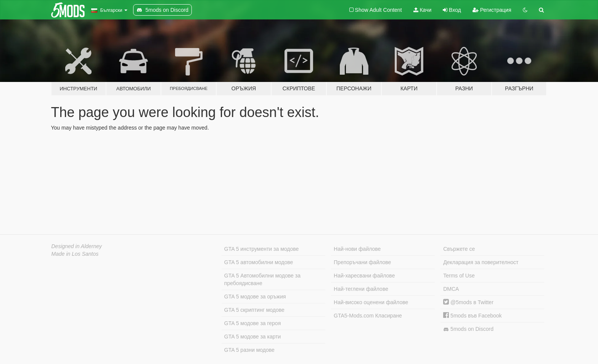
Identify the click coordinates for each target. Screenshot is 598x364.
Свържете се (459, 249)
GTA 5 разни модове (249, 350)
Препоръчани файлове (362, 262)
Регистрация (492, 10)
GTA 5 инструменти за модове (261, 249)
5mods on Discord (468, 329)
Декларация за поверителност (481, 262)
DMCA (451, 289)
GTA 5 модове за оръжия (255, 297)
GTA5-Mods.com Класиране (368, 316)
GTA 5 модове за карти (253, 337)
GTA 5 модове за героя (252, 323)
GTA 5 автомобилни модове (259, 262)
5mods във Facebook (472, 316)
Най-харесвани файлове (364, 276)
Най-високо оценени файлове (371, 302)
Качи (423, 10)
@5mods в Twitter (468, 302)
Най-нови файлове (357, 249)
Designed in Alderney (77, 246)
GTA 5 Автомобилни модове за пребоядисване (262, 279)
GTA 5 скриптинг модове (254, 310)
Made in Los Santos (75, 254)
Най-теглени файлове (361, 289)
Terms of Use (459, 276)
